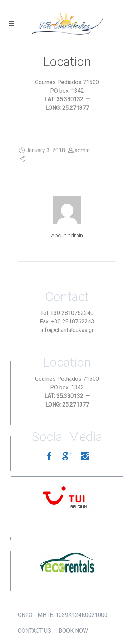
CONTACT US (34, 631)
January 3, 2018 (45, 150)
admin (82, 150)
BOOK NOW (73, 631)
